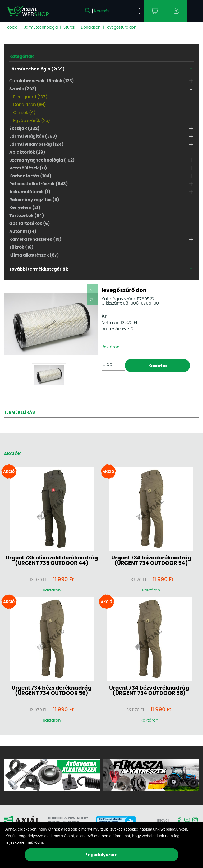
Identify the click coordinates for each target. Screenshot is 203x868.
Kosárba (158, 366)
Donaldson (91, 27)
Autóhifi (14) (23, 231)
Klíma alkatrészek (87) (34, 255)
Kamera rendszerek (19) (35, 239)
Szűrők (69, 27)
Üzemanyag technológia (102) (42, 160)
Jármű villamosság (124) (36, 144)
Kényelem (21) (25, 208)
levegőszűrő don (121, 27)
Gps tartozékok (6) (30, 224)
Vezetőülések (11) (28, 168)
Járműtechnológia (41, 27)
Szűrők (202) (23, 89)
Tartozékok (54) (27, 216)
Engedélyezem (101, 855)
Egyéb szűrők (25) (32, 121)
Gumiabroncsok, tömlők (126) (42, 81)
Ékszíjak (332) (24, 129)
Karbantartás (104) (30, 176)
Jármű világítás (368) (33, 136)
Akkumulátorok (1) (30, 192)
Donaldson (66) (29, 105)
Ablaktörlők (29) (27, 152)
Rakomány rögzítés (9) (34, 200)
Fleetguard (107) (30, 97)
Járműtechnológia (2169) (37, 69)
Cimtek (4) (24, 113)
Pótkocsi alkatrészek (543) (39, 184)
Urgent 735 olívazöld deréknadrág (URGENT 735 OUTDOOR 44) (52, 561)
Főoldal (12, 27)
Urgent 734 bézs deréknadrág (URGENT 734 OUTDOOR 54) (151, 561)
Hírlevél (162, 820)
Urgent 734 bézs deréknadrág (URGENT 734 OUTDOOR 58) (149, 691)
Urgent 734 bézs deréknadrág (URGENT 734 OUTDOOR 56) (52, 691)
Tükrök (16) (21, 247)
